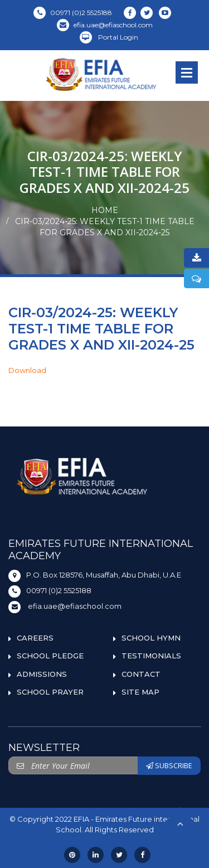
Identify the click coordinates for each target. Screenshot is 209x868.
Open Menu (187, 72)
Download (27, 370)
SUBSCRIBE (169, 765)
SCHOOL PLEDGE (50, 656)
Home (105, 210)
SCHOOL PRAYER (50, 692)
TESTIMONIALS (151, 656)
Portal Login (109, 37)
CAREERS (35, 638)
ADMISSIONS (42, 674)
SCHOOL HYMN (151, 638)
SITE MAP (140, 692)
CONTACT (141, 674)
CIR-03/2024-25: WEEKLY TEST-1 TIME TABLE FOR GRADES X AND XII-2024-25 (105, 227)
